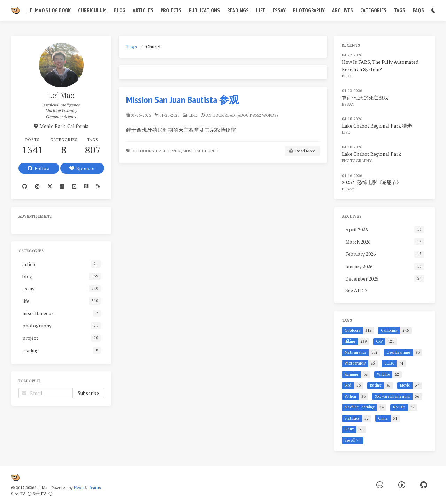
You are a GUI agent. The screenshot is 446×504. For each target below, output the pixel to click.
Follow (39, 168)
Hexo (79, 487)
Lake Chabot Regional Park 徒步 (377, 126)
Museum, (192, 151)
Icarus (95, 487)
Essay (279, 10)
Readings (238, 10)
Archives (343, 10)
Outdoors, (143, 151)
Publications (204, 10)
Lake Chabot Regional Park (371, 154)
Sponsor (82, 168)
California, (169, 151)
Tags (399, 10)
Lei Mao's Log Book (49, 10)
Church (211, 151)
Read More (302, 151)
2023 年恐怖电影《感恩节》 (372, 182)
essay (348, 104)
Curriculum (92, 10)
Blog (120, 10)
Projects (171, 10)
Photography (309, 10)
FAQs (418, 10)
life (193, 115)
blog (347, 76)
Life (261, 10)
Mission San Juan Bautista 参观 (182, 100)
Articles (143, 10)
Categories (373, 10)
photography (357, 161)
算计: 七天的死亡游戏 (365, 97)
